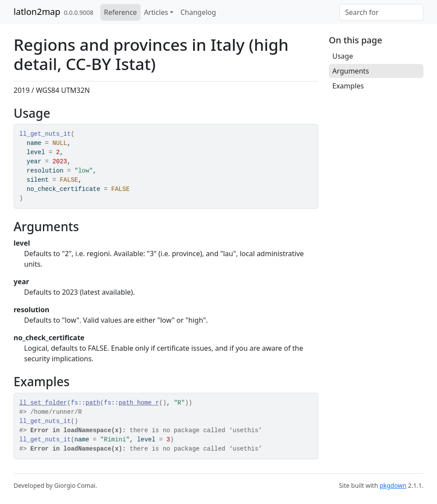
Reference (120, 12)
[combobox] (381, 12)
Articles (156, 12)
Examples (348, 86)
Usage (343, 56)
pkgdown (393, 485)
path (93, 403)
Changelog (198, 12)
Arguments (351, 71)
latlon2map (37, 12)
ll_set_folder (43, 403)
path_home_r (139, 403)
